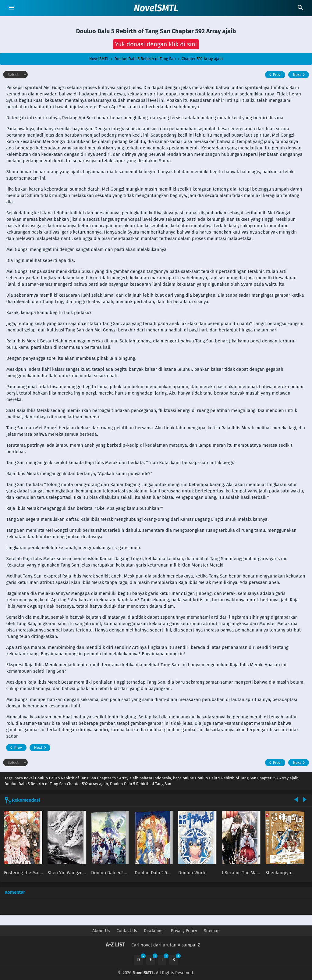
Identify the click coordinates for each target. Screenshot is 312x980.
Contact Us (127, 931)
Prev (274, 75)
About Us (101, 931)
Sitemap (212, 931)
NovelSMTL (156, 8)
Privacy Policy (184, 931)
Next (300, 75)
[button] (156, 44)
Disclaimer (154, 931)
